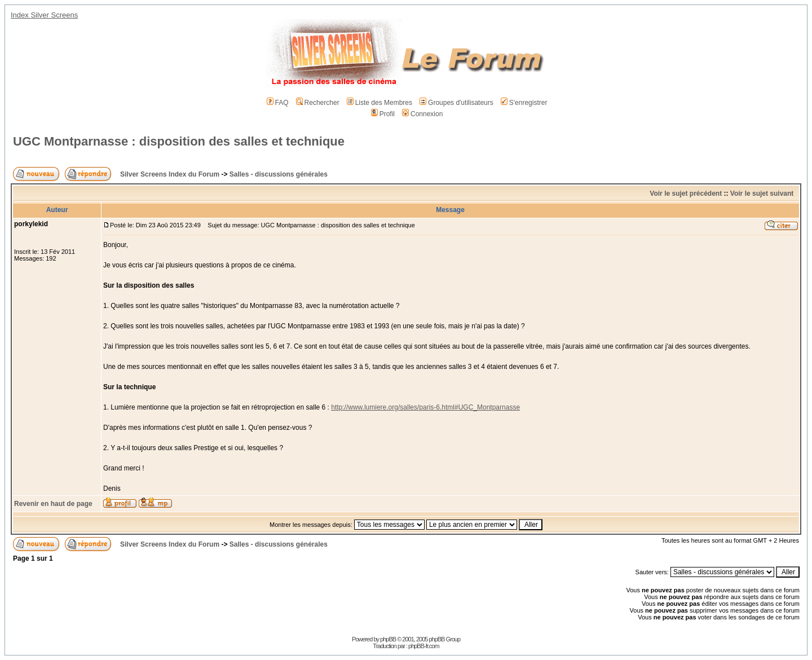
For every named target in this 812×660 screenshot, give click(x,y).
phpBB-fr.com (424, 646)
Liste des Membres (379, 103)
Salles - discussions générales (279, 174)
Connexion (422, 114)
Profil (383, 114)
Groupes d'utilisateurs (456, 103)
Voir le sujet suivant (762, 193)
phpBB (388, 639)
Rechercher (318, 103)
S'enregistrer (524, 103)
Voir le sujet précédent (686, 193)
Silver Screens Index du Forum (170, 174)
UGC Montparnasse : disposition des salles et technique (179, 141)
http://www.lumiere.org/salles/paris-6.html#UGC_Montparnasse (425, 407)
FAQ (278, 103)
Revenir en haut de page (53, 504)
